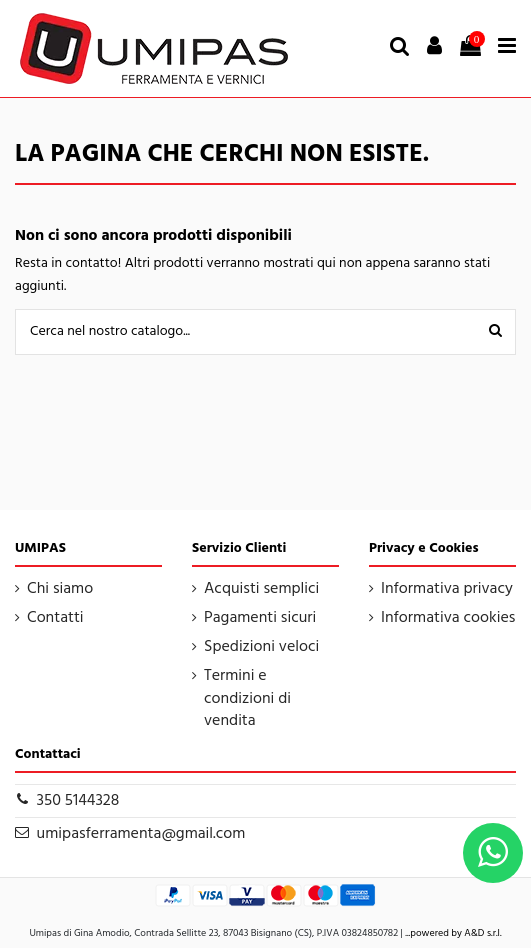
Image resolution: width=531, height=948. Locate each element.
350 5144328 (78, 801)
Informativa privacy (447, 589)
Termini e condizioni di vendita (247, 698)
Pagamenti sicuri (260, 618)
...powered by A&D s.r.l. (453, 933)
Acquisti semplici (261, 589)
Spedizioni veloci (261, 647)
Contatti (55, 618)
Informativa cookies (448, 618)
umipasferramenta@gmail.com (141, 834)
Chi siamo (60, 589)
